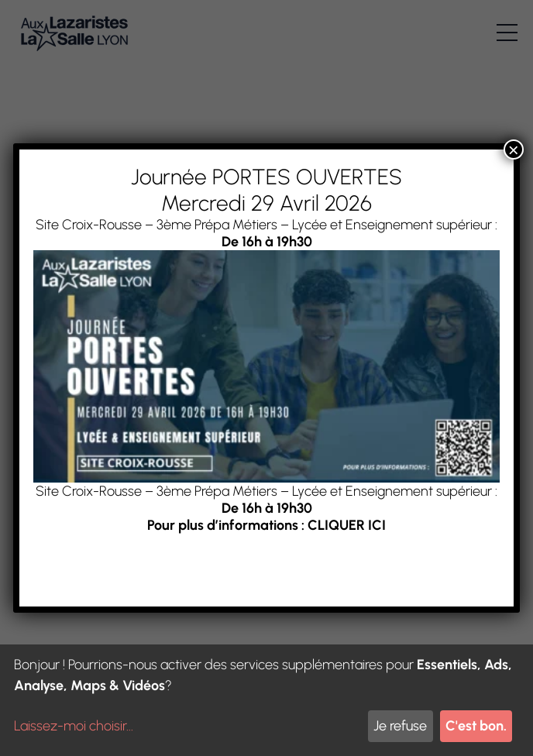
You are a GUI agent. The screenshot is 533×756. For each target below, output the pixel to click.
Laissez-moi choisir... (74, 726)
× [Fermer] (514, 149)
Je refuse (400, 726)
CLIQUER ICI (347, 525)
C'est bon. (476, 726)
